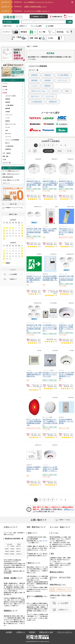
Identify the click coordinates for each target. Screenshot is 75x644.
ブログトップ (6, 183)
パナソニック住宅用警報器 (12, 140)
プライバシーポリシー (65, 632)
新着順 (60, 151)
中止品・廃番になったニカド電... (11, 180)
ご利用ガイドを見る (63, 520)
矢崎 (6, 130)
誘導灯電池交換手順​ (8, 177)
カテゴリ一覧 (6, 163)
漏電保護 (8, 108)
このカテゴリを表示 (10, 96)
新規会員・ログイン (38, 16)
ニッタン (8, 118)
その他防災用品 (9, 146)
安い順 (69, 151)
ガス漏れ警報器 (9, 105)
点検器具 (8, 112)
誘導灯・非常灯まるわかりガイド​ (11, 174)
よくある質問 (36, 26)
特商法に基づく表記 (46, 632)
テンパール (8, 137)
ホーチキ (8, 127)
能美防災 (8, 121)
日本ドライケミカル (10, 124)
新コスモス (8, 134)
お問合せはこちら (60, 590)
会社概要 (50, 26)
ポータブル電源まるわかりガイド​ (11, 171)
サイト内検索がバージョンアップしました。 (13, 208)
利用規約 (32, 632)
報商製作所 (8, 149)
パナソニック (9, 115)
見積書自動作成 (56, 17)
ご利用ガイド (21, 26)
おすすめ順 (49, 151)
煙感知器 (34, 75)
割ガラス (8, 143)
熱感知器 (8, 102)
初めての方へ (7, 26)
